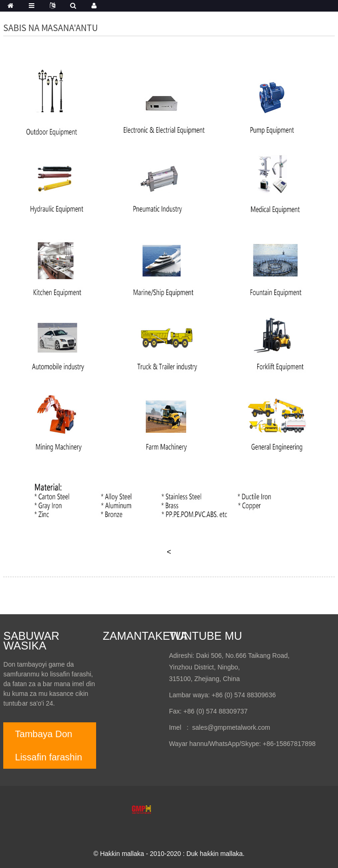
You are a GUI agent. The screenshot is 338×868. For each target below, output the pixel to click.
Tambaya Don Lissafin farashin (49, 746)
